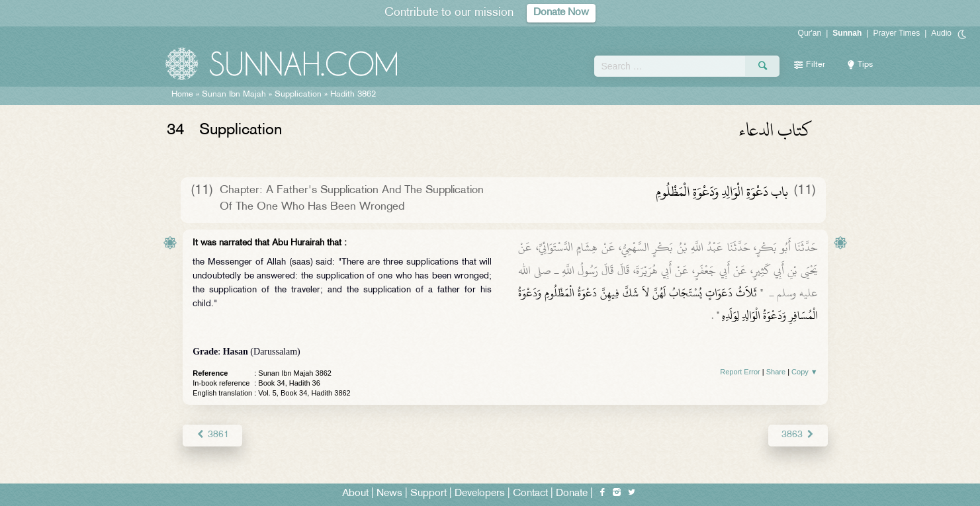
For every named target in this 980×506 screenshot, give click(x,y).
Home (182, 95)
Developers (480, 494)
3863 (798, 435)
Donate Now (561, 13)
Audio (941, 33)
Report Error (740, 372)
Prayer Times (896, 33)
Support (428, 494)
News (389, 494)
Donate (572, 494)
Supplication (298, 95)
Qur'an (810, 33)
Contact (530, 494)
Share (776, 372)
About (355, 494)
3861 (212, 435)
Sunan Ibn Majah (234, 95)
